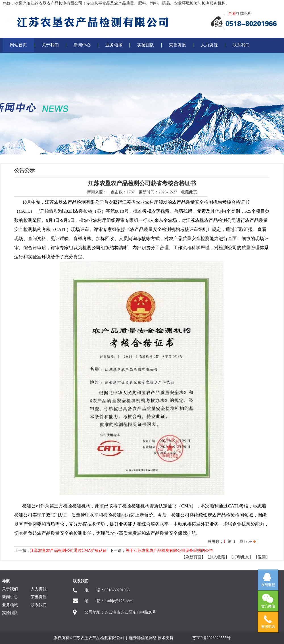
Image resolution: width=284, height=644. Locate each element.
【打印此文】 (241, 557)
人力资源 (209, 45)
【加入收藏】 (217, 557)
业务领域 (114, 45)
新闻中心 (82, 45)
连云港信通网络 (143, 638)
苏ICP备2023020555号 (212, 638)
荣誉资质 (177, 45)
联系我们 (241, 45)
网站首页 (18, 45)
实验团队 (146, 45)
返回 (262, 557)
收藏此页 (189, 192)
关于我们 (50, 45)
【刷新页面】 (193, 557)
